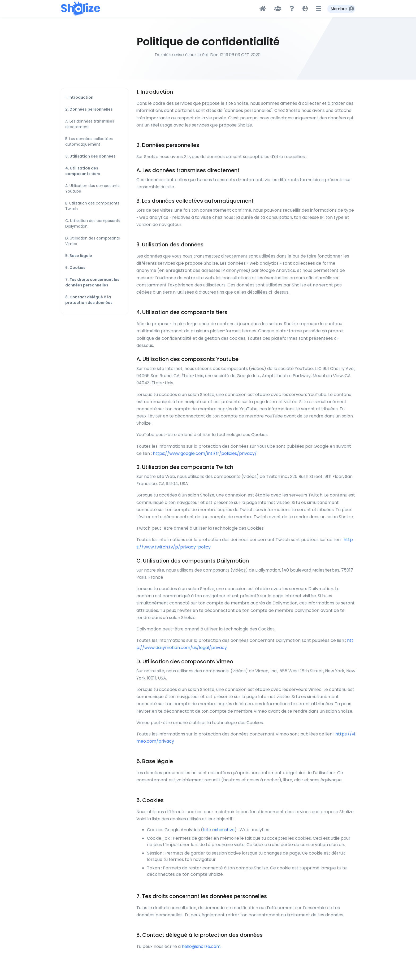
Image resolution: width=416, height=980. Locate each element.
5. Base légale (79, 256)
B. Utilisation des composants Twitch (92, 206)
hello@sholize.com (201, 946)
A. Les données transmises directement (90, 124)
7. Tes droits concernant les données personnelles (92, 282)
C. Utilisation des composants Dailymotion (93, 223)
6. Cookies (75, 268)
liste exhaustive (219, 830)
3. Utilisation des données (90, 156)
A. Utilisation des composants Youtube (92, 188)
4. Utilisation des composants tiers (83, 171)
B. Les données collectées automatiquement (89, 141)
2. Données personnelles (89, 109)
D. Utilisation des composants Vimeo (93, 241)
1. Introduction (79, 97)
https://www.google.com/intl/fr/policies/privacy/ (205, 453)
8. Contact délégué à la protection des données (89, 300)
